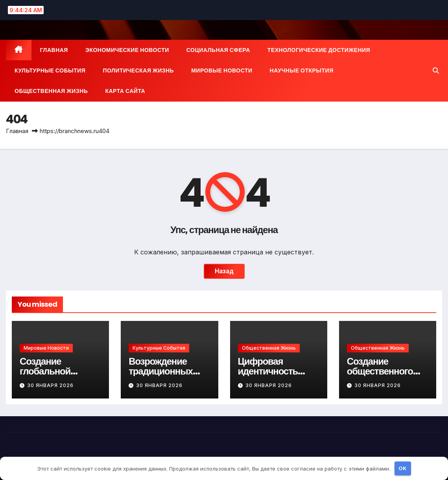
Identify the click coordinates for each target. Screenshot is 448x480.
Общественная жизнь (51, 91)
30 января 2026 (50, 385)
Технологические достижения (319, 50)
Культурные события (50, 70)
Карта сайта (125, 91)
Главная (54, 50)
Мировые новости (222, 70)
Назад (224, 271)
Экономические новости (127, 50)
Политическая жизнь (138, 70)
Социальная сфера (218, 50)
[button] (436, 70)
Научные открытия (302, 70)
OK (403, 468)
